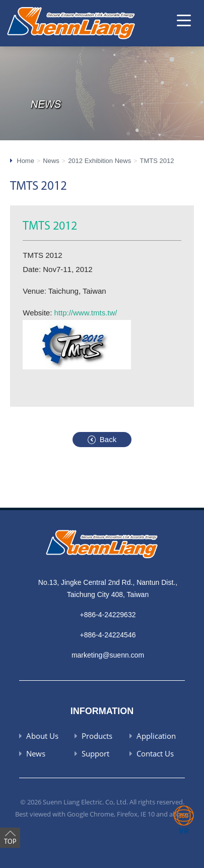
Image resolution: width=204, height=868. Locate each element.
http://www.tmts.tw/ (86, 313)
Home (25, 161)
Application (156, 736)
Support (95, 753)
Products (97, 736)
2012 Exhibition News (99, 161)
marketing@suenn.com (108, 655)
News (51, 161)
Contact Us (155, 753)
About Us (42, 736)
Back (108, 439)
